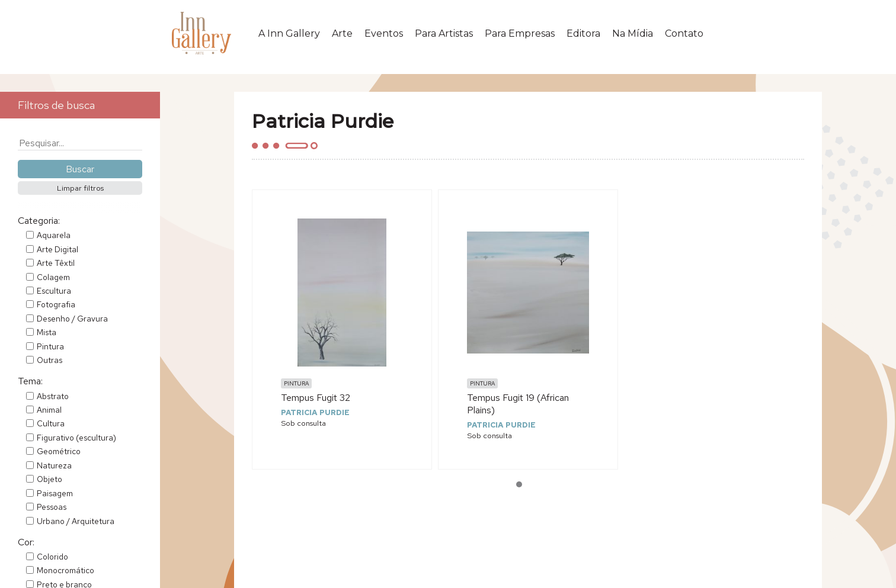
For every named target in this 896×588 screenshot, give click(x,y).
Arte (342, 33)
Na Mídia (633, 33)
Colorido (52, 557)
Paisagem (55, 493)
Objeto (49, 479)
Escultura (54, 291)
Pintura (50, 346)
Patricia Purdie (315, 412)
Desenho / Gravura (72, 319)
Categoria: (39, 221)
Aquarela (54, 235)
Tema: (30, 381)
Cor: (26, 542)
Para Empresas (520, 33)
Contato (684, 33)
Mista (47, 332)
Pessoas (52, 507)
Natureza (54, 465)
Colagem (53, 277)
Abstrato (53, 396)
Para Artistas (444, 33)
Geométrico (59, 451)
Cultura (51, 423)
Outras (49, 360)
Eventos (384, 33)
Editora (583, 33)
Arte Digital (57, 249)
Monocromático (65, 570)
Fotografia (56, 304)
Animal (49, 410)
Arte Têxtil (56, 263)
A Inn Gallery (289, 33)
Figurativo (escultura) (76, 438)
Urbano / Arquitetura (76, 521)
